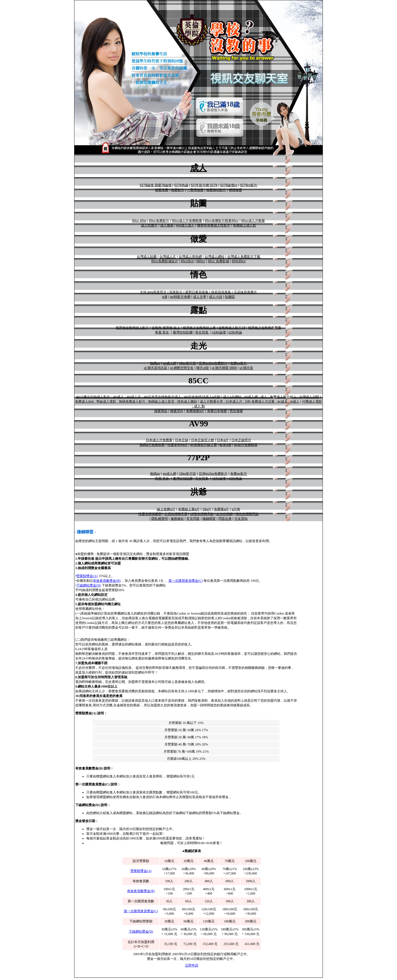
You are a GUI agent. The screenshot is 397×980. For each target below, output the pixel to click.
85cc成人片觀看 (253, 221)
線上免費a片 (166, 509)
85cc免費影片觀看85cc (222, 221)
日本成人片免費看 (159, 440)
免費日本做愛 (217, 411)
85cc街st (187, 261)
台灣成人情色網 (190, 257)
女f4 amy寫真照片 (153, 292)
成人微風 (167, 225)
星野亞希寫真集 (197, 292)
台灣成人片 (168, 257)
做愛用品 (161, 411)
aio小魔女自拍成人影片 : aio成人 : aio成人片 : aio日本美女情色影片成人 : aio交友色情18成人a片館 (148, 397)
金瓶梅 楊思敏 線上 (166, 328)
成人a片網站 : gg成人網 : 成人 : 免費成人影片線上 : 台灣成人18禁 (271, 397)
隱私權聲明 (160, 519)
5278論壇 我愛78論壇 (156, 185)
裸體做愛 (235, 190)
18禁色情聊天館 (202, 514)
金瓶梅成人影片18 (232, 328)
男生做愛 (236, 411)
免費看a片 (222, 509)
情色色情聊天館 (247, 514)
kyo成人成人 (185, 225)
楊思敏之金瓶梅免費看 (265, 328)
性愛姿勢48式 (177, 445)
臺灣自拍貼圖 (183, 332)
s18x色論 (235, 332)
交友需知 (241, 519)
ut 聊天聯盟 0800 (224, 368)
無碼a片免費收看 (152, 445)
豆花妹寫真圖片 (245, 292)
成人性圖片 (149, 225)
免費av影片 (239, 363)
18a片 (207, 509)
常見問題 (193, 519)
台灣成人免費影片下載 (244, 257)
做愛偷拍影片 (216, 190)
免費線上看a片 (189, 509)
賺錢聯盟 (209, 519)
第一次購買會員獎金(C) (186, 581)
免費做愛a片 (195, 411)
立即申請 (192, 965)
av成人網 (169, 363)
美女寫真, (202, 332)
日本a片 (223, 440)
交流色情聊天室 (176, 514)
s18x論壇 (219, 332)
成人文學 (200, 297)
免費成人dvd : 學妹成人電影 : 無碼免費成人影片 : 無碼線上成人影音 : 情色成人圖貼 (136, 402)
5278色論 (181, 185)
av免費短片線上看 (204, 445)
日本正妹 (182, 440)
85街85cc (239, 261)
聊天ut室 (203, 368)
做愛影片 (178, 190)
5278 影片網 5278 (204, 185)
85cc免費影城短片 (165, 261)
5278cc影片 (249, 185)
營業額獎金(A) (87, 576)
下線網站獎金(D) (89, 585)
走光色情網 (224, 514)
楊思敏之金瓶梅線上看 (199, 328)
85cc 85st (139, 221)
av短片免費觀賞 (246, 445)
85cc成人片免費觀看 (187, 221)
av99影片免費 (180, 297)
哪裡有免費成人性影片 (214, 225)
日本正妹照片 (241, 440)
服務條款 (177, 519)
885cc (201, 261)
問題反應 (225, 519)
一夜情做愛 (195, 190)
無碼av (155, 363)
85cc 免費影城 (218, 261)
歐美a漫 (225, 445)
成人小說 (216, 297)
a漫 (165, 297)
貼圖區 (230, 297)
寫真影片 (176, 292)
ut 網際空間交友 (182, 368)
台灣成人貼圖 (147, 257)
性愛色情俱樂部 (150, 514)
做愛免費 (162, 190)
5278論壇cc (229, 185)
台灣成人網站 (214, 257)
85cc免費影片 (159, 221)
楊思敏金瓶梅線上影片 (132, 328)
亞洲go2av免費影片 (213, 363)
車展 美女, (163, 332)
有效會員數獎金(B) (107, 581)
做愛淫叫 (177, 411)
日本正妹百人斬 (203, 440)
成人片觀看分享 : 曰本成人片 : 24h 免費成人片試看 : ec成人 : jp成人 (250, 402)
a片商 (236, 509)
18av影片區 (187, 363)
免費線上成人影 (245, 225)
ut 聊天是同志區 (156, 368)
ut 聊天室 (246, 368)
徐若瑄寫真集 (221, 292)
